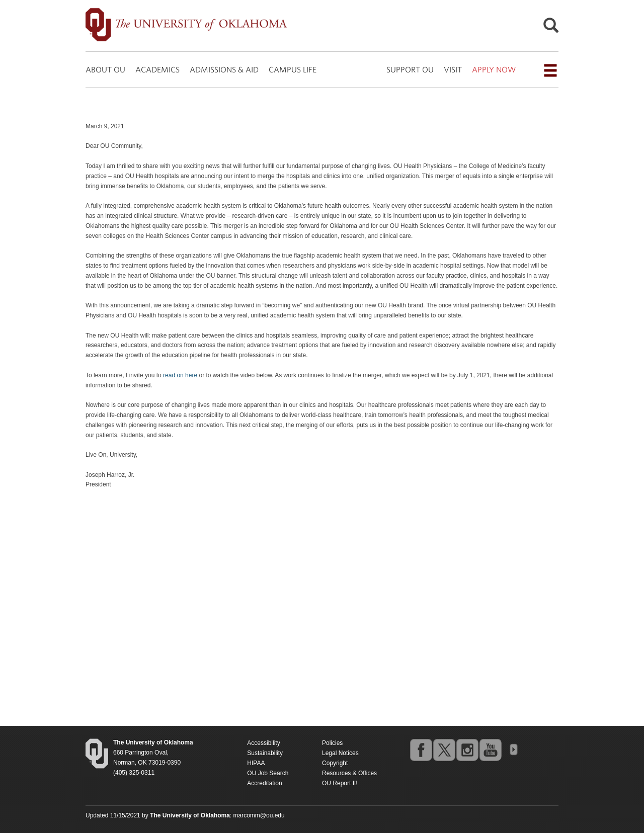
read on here (180, 375)
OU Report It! (340, 783)
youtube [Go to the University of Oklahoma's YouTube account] (490, 749)
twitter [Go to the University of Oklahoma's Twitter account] (444, 749)
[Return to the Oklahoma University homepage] (153, 742)
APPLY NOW (494, 69)
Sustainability (265, 753)
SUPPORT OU (410, 69)
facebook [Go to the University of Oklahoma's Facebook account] (421, 749)
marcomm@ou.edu (259, 815)
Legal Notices (340, 753)
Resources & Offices (349, 773)
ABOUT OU (105, 69)
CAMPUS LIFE (293, 69)
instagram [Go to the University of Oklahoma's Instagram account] (467, 749)
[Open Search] (551, 28)
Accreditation (264, 783)
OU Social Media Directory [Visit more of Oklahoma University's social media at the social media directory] (513, 749)
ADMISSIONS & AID (224, 69)
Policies (332, 743)
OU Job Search (268, 773)
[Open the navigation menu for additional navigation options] (550, 70)
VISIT (453, 69)
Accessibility (263, 743)
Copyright (335, 763)
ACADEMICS (157, 69)
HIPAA (256, 763)
